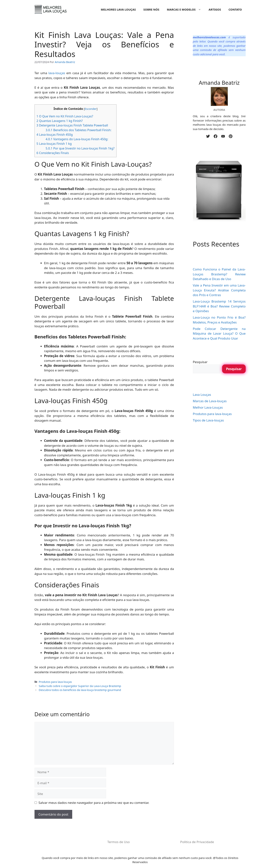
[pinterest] (231, 136)
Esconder (91, 109)
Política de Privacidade (197, 842)
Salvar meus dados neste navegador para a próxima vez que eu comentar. (94, 803)
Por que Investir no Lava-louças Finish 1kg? (80, 148)
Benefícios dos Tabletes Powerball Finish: (79, 130)
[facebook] (216, 136)
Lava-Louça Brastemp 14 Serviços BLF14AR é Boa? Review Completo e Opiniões (219, 306)
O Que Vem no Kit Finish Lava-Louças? (65, 116)
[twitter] (208, 136)
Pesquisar (200, 362)
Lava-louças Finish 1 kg (54, 144)
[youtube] (223, 136)
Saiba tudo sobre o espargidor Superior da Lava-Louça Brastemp (80, 686)
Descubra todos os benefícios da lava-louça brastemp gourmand (80, 690)
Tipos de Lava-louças (208, 420)
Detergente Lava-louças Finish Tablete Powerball (72, 125)
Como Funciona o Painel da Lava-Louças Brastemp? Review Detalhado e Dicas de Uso (219, 274)
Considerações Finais (53, 153)
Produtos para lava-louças (55, 682)
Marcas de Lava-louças (210, 401)
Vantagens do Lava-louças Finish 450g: (77, 139)
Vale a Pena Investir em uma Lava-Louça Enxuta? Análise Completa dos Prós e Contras (219, 290)
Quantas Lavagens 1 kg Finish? (60, 121)
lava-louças (57, 73)
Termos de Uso (119, 842)
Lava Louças (202, 395)
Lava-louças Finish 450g (55, 135)
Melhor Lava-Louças (208, 407)
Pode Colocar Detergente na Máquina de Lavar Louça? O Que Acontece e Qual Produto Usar (219, 333)
